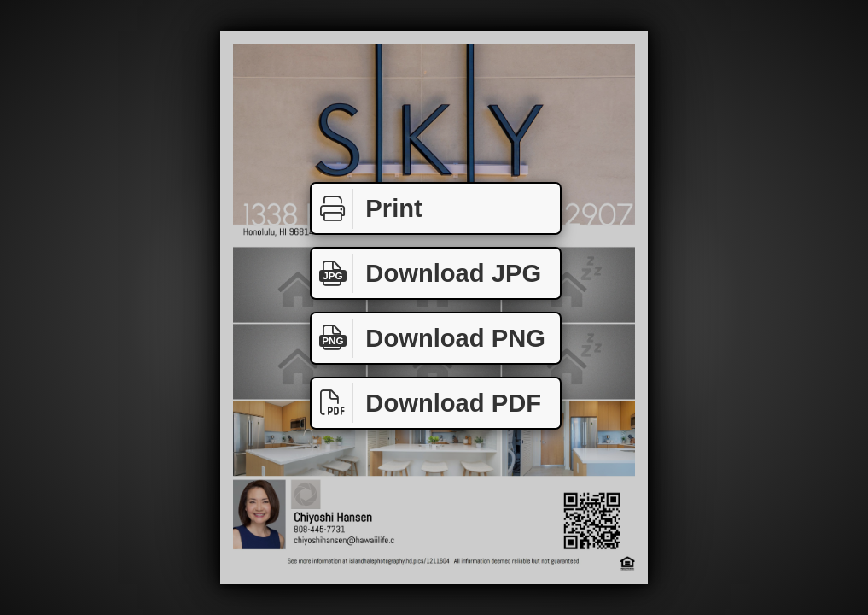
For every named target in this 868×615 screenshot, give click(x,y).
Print (367, 209)
